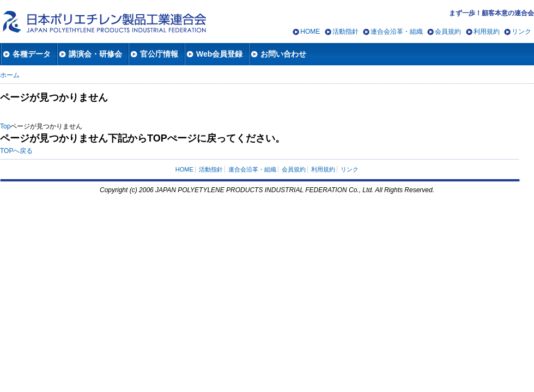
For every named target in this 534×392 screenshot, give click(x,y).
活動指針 (345, 32)
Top (5, 126)
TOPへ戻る (16, 151)
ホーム (10, 75)
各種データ (32, 54)
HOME (310, 32)
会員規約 (448, 32)
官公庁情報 (159, 54)
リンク (521, 32)
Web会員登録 (219, 54)
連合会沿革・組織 (397, 32)
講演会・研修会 (95, 54)
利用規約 (487, 32)
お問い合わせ (283, 54)
